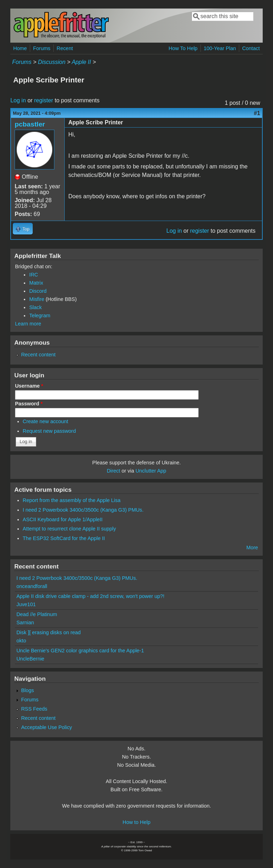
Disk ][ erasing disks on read (49, 632)
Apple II (81, 62)
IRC (34, 275)
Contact (251, 48)
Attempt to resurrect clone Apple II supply (69, 529)
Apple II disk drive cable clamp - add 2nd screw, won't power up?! (90, 596)
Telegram (40, 316)
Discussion (52, 62)
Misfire (37, 299)
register (44, 100)
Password (29, 404)
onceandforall (32, 586)
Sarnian (25, 622)
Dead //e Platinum (37, 614)
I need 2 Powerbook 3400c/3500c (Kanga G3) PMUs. (83, 510)
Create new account (45, 421)
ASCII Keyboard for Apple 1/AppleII (63, 519)
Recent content (38, 355)
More (252, 548)
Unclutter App (151, 471)
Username (29, 386)
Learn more (28, 324)
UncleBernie (30, 659)
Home (20, 48)
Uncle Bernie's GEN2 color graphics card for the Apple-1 (80, 651)
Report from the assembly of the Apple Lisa (72, 500)
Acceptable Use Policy (46, 727)
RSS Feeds (34, 709)
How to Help (136, 822)
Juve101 (26, 604)
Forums (42, 48)
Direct (113, 471)
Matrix (36, 283)
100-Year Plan (220, 48)
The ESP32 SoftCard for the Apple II (64, 538)
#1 (257, 113)
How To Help (183, 48)
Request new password (49, 431)
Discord (38, 291)
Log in (18, 100)
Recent (65, 48)
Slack (35, 307)
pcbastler (30, 124)
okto (21, 641)
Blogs (27, 690)
